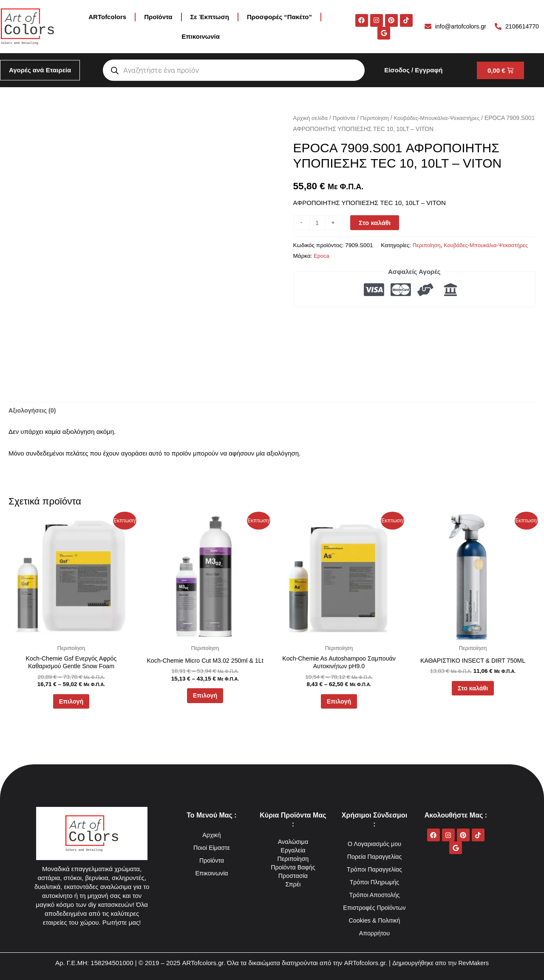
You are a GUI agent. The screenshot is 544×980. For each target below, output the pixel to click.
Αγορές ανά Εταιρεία (40, 70)
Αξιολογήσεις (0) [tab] (34, 411)
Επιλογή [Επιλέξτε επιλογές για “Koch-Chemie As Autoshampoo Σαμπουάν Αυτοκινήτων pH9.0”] (339, 705)
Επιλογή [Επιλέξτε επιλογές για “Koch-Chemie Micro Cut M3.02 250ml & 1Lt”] (205, 698)
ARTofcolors (107, 17)
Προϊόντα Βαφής (293, 867)
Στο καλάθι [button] (473, 691)
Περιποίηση (378, 118)
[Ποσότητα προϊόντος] (318, 223)
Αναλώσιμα (293, 842)
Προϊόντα (158, 17)
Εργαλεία (293, 850)
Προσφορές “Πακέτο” (279, 17)
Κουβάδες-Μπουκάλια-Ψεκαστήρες (443, 118)
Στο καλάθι (375, 223)
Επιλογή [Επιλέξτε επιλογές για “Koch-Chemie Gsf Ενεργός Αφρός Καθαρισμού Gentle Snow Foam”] (71, 705)
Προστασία (293, 876)
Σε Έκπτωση (210, 17)
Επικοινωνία (201, 36)
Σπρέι (293, 884)
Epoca (483, 256)
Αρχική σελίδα (312, 118)
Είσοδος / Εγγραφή (413, 70)
